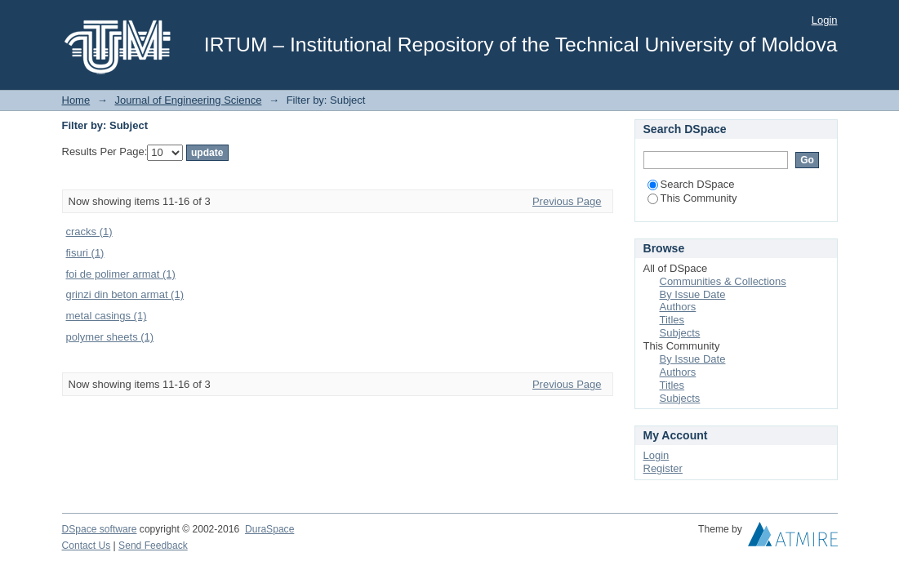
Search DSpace (691, 184)
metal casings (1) (107, 316)
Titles (672, 320)
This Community (692, 198)
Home (76, 100)
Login (825, 20)
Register (663, 468)
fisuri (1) (85, 253)
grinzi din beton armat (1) (125, 294)
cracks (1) (89, 232)
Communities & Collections (723, 281)
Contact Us (87, 546)
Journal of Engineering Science (188, 100)
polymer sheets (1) (110, 337)
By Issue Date (693, 294)
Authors (678, 307)
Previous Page (567, 201)
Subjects (680, 333)
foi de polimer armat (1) (121, 274)
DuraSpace (269, 529)
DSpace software (100, 529)
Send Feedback (153, 546)
